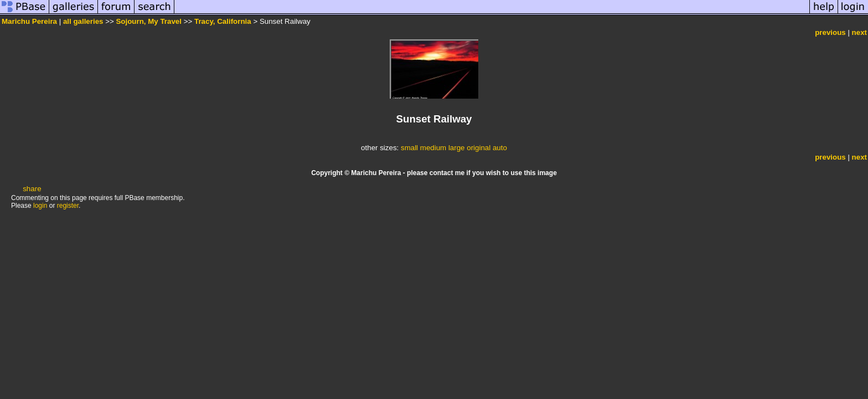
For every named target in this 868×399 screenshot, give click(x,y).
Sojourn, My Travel (149, 21)
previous (830, 32)
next (859, 32)
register (68, 206)
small (409, 148)
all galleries (83, 21)
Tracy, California (223, 21)
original (479, 148)
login (40, 206)
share (32, 189)
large (457, 148)
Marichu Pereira (29, 21)
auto (500, 148)
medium (433, 148)
